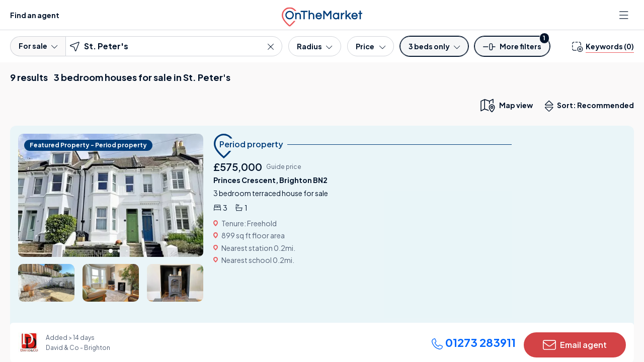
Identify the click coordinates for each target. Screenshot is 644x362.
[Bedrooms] (434, 46)
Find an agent (35, 15)
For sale (38, 46)
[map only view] (506, 105)
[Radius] (314, 46)
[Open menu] (625, 15)
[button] (512, 50)
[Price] (371, 46)
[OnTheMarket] (322, 15)
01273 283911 (473, 342)
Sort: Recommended (592, 106)
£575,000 (238, 167)
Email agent (575, 345)
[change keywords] (603, 46)
